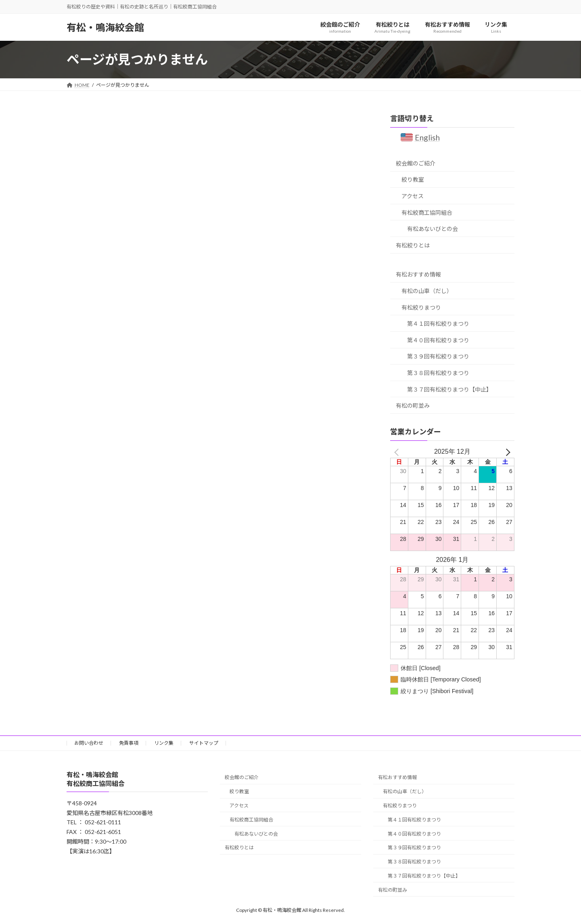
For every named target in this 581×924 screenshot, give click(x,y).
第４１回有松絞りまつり (438, 324)
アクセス (413, 196)
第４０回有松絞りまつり (438, 340)
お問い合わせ (89, 743)
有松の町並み (413, 405)
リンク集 (164, 743)
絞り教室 (413, 179)
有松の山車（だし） (427, 291)
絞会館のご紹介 (416, 163)
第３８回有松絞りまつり (438, 373)
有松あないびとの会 (433, 229)
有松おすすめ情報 (418, 274)
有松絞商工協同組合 (427, 212)
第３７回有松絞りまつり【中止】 (449, 389)
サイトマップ (204, 743)
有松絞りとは (413, 245)
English (428, 137)
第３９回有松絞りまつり (438, 356)
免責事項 (129, 743)
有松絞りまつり (421, 307)
